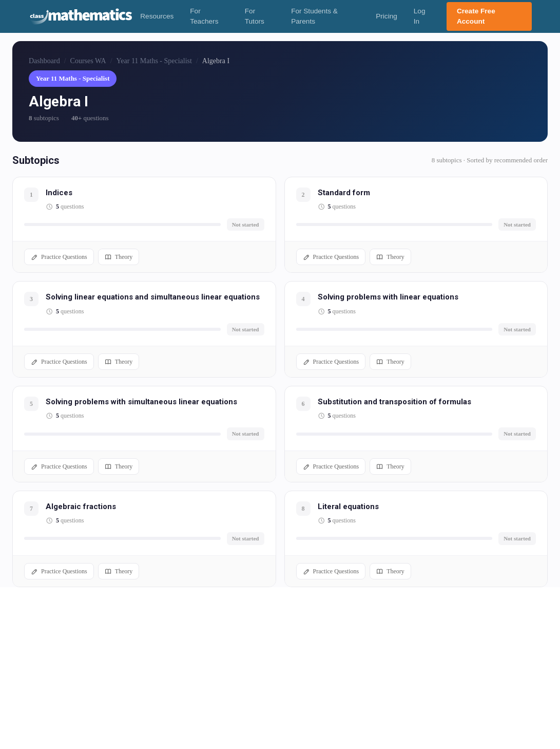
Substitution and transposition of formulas (394, 402)
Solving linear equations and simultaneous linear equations (153, 297)
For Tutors (255, 16)
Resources (157, 16)
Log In (420, 16)
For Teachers (204, 16)
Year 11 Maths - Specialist (154, 61)
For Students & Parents (314, 16)
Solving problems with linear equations (388, 297)
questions (70, 207)
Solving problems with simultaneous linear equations (141, 402)
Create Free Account (476, 16)
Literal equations (348, 507)
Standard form (344, 193)
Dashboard (44, 61)
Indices (59, 193)
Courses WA (88, 61)
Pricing (387, 16)
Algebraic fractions (81, 507)
